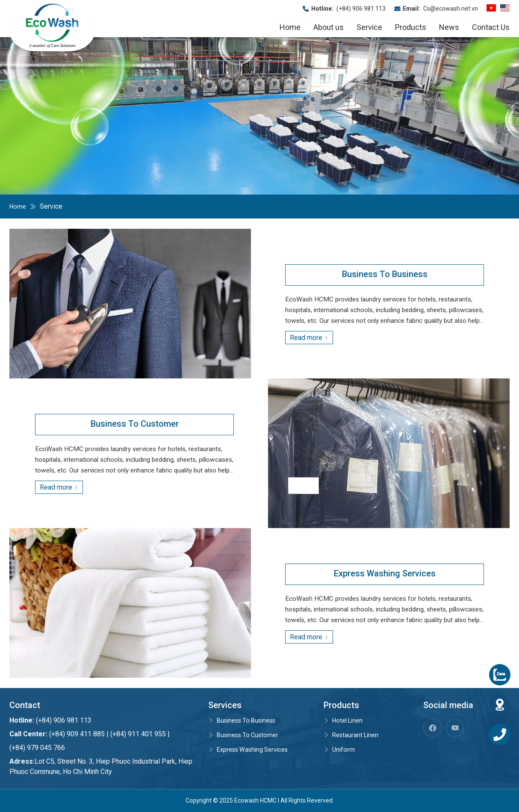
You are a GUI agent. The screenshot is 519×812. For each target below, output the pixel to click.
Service (369, 27)
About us (329, 27)
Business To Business (246, 720)
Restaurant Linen (353, 735)
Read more (309, 338)
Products (411, 27)
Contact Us (491, 27)
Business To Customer (246, 735)
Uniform (340, 749)
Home (290, 27)
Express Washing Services (253, 749)
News (449, 27)
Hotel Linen (345, 720)
